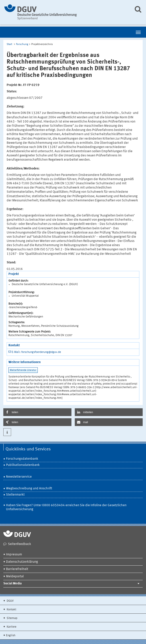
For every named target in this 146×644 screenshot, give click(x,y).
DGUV (10, 601)
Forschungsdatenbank (22, 459)
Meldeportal (15, 577)
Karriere (11, 627)
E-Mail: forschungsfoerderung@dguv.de (36, 352)
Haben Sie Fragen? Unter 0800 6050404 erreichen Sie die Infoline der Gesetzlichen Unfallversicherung (66, 507)
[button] (37, 412)
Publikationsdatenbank (23, 465)
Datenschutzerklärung (22, 562)
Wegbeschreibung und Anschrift (29, 489)
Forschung (22, 44)
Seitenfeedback (20, 544)
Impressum (14, 555)
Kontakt (11, 610)
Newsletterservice (19, 477)
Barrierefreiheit (17, 569)
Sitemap (12, 618)
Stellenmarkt (15, 495)
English (11, 635)
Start (9, 44)
